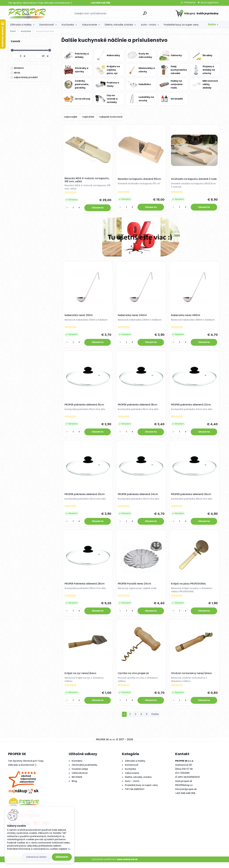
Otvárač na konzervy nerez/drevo (192, 678)
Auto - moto (148, 25)
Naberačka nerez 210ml (79, 317)
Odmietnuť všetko (36, 857)
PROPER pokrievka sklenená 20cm (85, 498)
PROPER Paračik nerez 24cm (135, 588)
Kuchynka (68, 25)
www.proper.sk (184, 787)
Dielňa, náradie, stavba (119, 25)
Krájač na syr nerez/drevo (81, 678)
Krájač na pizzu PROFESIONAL (189, 588)
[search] (145, 15)
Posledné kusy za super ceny (181, 25)
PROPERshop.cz (184, 791)
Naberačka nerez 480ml (186, 317)
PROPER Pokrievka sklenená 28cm (85, 588)
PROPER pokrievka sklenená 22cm (191, 407)
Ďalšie (212, 24)
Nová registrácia (210, 2)
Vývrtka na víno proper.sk (134, 678)
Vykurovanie (89, 25)
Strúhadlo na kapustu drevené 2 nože (194, 179)
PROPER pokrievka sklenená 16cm (85, 407)
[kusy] (74, 208)
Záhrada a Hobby (21, 25)
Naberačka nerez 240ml (133, 317)
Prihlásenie (190, 2)
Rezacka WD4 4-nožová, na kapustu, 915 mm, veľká (87, 180)
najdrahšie (88, 117)
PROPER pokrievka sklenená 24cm (138, 498)
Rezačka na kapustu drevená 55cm (140, 179)
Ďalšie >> (155, 720)
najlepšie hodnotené (111, 117)
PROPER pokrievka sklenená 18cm (138, 407)
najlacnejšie (71, 117)
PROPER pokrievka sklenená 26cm (192, 498)
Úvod (13, 31)
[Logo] (27, 14)
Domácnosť (47, 25)
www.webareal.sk (127, 865)
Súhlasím (62, 857)
